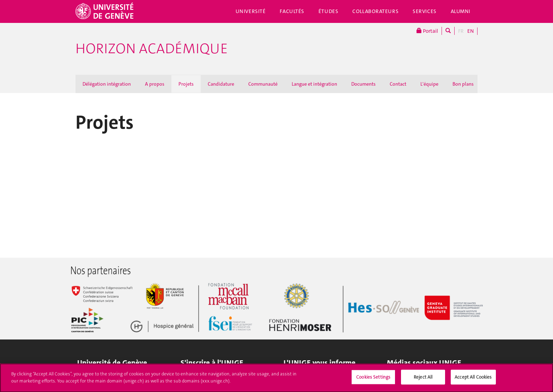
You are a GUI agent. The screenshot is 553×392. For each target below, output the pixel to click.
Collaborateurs (375, 11)
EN (470, 31)
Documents (363, 84)
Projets (186, 84)
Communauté (263, 84)
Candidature (221, 84)
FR (461, 31)
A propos (155, 84)
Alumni (461, 11)
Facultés (292, 11)
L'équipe (429, 84)
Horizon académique (152, 49)
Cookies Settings (373, 381)
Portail (427, 31)
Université (251, 11)
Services (425, 11)
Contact (398, 84)
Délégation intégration (107, 84)
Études (328, 11)
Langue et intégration (314, 84)
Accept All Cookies (473, 381)
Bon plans (463, 84)
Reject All (423, 381)
